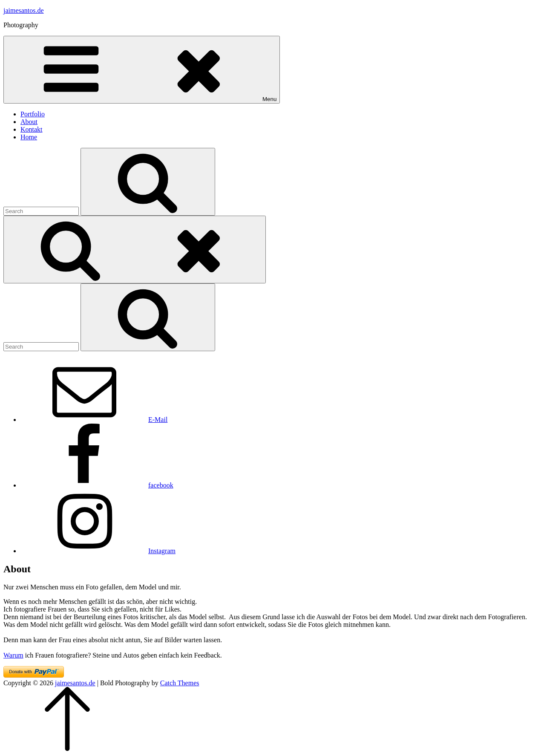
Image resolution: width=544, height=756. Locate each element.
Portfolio (33, 114)
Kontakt (32, 129)
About (29, 122)
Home (29, 137)
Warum (13, 655)
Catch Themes (180, 683)
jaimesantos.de (24, 10)
